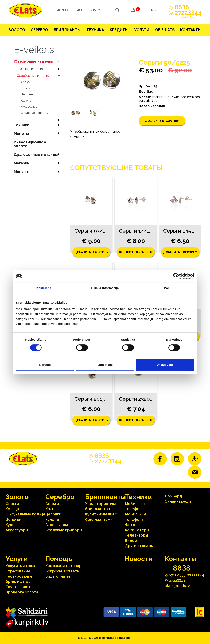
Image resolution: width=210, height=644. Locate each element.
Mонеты (38, 134)
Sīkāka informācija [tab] (105, 288)
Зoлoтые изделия (39, 69)
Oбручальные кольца (25, 514)
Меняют (38, 172)
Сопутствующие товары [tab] (116, 168)
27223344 (196, 575)
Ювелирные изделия (38, 61)
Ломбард (173, 496)
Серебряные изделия (39, 76)
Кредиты (119, 30)
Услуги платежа (20, 566)
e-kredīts (63, 10)
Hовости (139, 559)
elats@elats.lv (177, 586)
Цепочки (27, 94)
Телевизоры (136, 535)
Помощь (59, 559)
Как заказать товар (63, 566)
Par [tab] (167, 288)
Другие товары (139, 546)
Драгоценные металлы (38, 154)
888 (182, 7)
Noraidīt (45, 365)
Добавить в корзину (162, 121)
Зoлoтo (17, 30)
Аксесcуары (29, 107)
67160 (177, 575)
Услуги (142, 30)
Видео (131, 541)
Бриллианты (67, 30)
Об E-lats (165, 30)
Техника (95, 30)
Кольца (26, 88)
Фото (130, 525)
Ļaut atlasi (105, 365)
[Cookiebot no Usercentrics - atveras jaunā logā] (176, 276)
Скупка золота (19, 587)
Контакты (191, 30)
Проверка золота (22, 592)
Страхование (18, 571)
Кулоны (26, 101)
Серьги (26, 82)
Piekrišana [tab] (43, 288)
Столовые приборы (35, 113)
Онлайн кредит (179, 501)
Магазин (38, 163)
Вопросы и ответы (62, 571)
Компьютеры (137, 530)
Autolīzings (88, 10)
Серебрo (39, 30)
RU (154, 10)
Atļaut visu (165, 365)
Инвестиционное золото (30, 144)
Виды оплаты (58, 576)
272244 (188, 15)
